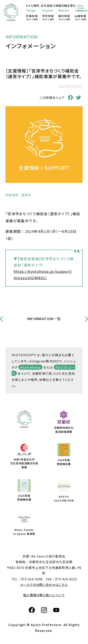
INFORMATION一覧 (44, 319)
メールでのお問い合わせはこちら (44, 585)
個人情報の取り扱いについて (44, 595)
